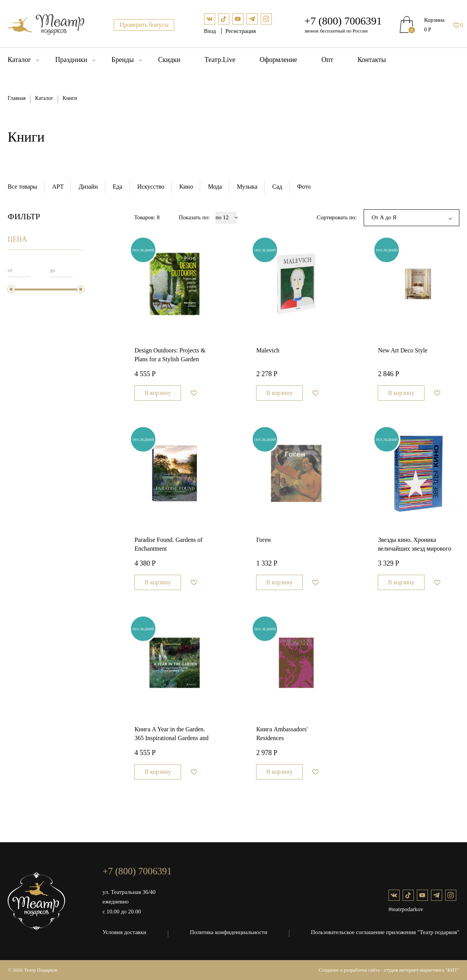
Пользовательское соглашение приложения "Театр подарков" (385, 932)
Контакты (372, 60)
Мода (215, 187)
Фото (304, 187)
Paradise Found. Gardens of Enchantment (168, 544)
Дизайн (88, 187)
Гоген (263, 540)
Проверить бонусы (144, 25)
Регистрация (241, 31)
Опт (327, 60)
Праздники (71, 60)
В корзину (158, 393)
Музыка (247, 187)
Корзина (434, 20)
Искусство (151, 187)
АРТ (58, 187)
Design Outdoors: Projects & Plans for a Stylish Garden (170, 355)
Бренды (122, 60)
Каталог (19, 60)
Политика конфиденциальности (229, 932)
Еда (118, 187)
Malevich (268, 350)
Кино (186, 187)
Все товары (22, 187)
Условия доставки (124, 932)
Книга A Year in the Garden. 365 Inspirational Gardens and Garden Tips (171, 735)
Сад (277, 187)
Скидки (169, 60)
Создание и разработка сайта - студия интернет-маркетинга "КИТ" (389, 970)
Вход (211, 31)
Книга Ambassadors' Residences (282, 733)
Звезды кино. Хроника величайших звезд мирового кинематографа (414, 545)
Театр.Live (220, 60)
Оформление (278, 60)
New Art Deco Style (403, 350)
